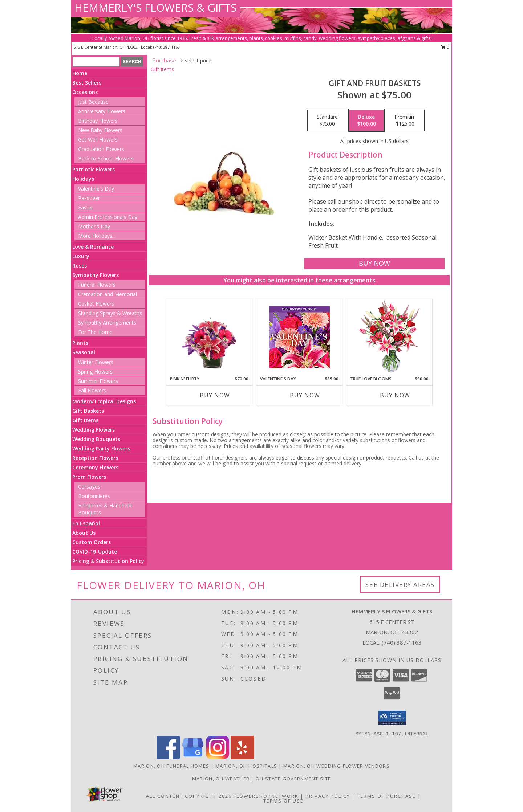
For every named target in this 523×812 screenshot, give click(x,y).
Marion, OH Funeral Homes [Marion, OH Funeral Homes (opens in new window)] (171, 766)
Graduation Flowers (101, 149)
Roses (80, 266)
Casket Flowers (96, 304)
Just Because (93, 102)
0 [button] (445, 47)
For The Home (95, 332)
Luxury (81, 256)
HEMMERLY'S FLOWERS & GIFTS (155, 7)
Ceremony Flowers (95, 467)
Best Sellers (87, 83)
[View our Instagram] (218, 757)
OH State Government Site (293, 779)
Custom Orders (92, 542)
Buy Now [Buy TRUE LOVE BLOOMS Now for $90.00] (395, 395)
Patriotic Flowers (94, 169)
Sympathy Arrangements (107, 323)
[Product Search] (96, 62)
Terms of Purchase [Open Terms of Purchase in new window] (386, 796)
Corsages (89, 487)
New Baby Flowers (100, 130)
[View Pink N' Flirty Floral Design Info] (209, 337)
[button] (392, 718)
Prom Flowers (89, 477)
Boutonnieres (94, 496)
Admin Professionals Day (108, 217)
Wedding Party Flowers (101, 448)
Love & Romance (93, 247)
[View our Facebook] (168, 757)
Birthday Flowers (98, 121)
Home (80, 73)
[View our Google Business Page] (193, 757)
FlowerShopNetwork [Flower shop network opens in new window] (266, 796)
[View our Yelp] (242, 757)
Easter (86, 207)
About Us (84, 533)
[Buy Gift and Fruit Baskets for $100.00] (374, 264)
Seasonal (84, 352)
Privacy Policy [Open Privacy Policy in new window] (328, 796)
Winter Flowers (96, 362)
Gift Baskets (88, 411)
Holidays (83, 179)
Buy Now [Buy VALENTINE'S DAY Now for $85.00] (305, 395)
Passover (89, 198)
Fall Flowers (92, 390)
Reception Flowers (95, 458)
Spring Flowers (95, 372)
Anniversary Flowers (102, 111)
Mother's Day (94, 226)
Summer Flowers (98, 381)
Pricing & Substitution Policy (108, 561)
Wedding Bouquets (96, 439)
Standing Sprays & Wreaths (110, 313)
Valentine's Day (96, 189)
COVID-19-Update (95, 552)
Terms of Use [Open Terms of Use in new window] (283, 801)
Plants (80, 343)
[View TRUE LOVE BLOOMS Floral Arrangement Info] (390, 337)
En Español (86, 523)
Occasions (85, 92)
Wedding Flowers (94, 430)
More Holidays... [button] (97, 236)
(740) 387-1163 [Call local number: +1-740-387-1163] (167, 47)
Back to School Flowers (106, 158)
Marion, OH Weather (221, 779)
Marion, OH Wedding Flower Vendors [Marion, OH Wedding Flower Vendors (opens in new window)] (336, 766)
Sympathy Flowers (96, 275)
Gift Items (85, 420)
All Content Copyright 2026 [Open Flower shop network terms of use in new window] (189, 796)
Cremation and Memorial (108, 294)
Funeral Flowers (97, 285)
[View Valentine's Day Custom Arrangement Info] (299, 337)
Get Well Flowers (98, 140)
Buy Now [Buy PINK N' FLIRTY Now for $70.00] (215, 395)
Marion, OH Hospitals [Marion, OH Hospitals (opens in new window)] (246, 766)
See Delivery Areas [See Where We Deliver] (400, 585)
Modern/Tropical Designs (104, 401)
